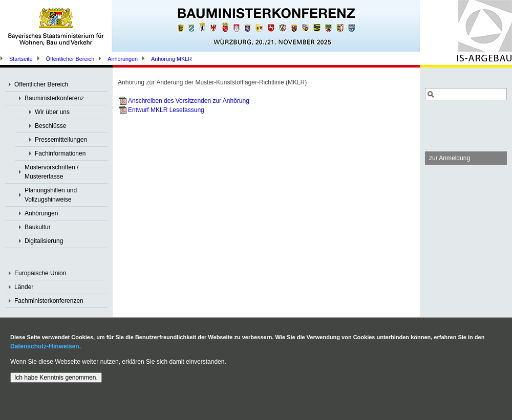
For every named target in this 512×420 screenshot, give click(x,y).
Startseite (21, 59)
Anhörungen (123, 59)
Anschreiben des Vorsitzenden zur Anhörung (189, 101)
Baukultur (38, 227)
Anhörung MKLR (172, 59)
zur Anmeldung (450, 158)
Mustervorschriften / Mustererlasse (51, 172)
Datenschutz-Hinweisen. (46, 346)
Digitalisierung (44, 241)
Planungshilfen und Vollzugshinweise (51, 195)
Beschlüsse (50, 126)
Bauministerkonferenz (54, 98)
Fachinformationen (60, 153)
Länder (24, 287)
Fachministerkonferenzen (49, 301)
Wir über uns (52, 112)
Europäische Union (40, 273)
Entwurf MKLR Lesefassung (166, 110)
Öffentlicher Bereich (70, 59)
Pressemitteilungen (61, 140)
